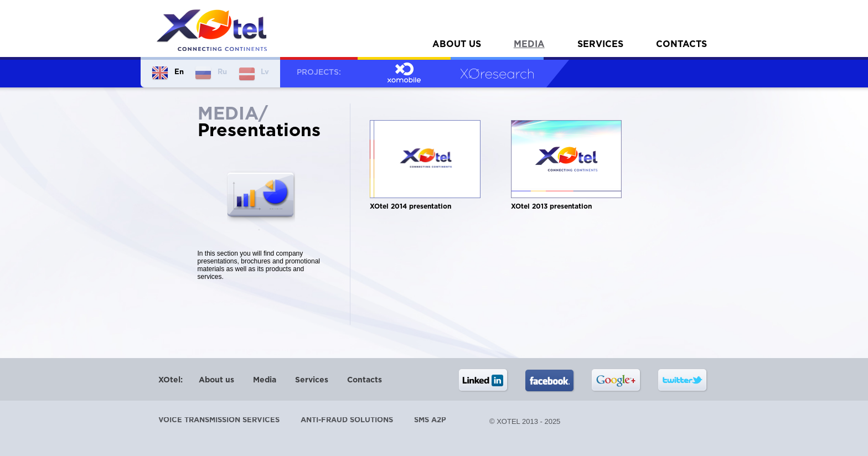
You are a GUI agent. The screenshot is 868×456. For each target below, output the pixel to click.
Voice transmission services (219, 420)
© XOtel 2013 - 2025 (525, 421)
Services (600, 45)
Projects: (319, 72)
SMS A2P (430, 420)
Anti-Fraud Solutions (347, 420)
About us (457, 45)
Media (529, 45)
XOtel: (170, 380)
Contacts (681, 45)
